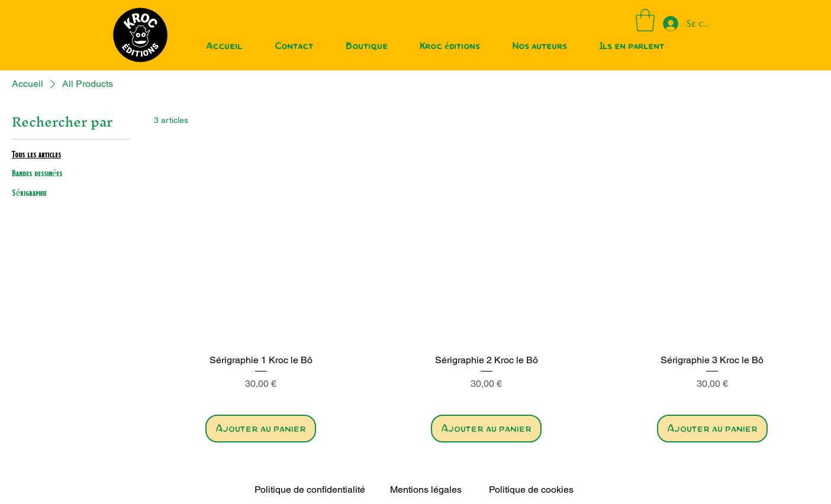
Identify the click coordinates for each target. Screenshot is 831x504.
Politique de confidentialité (310, 490)
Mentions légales (426, 490)
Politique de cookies (531, 490)
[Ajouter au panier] (261, 429)
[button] (645, 20)
